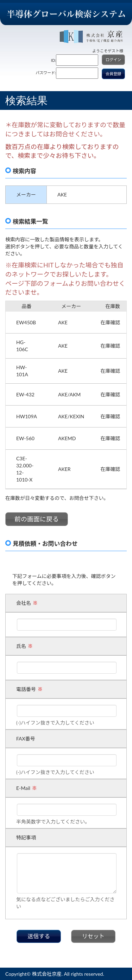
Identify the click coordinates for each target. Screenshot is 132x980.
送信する (39, 936)
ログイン (113, 60)
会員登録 (113, 74)
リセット (93, 936)
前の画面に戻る (37, 519)
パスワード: (46, 73)
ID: (54, 60)
